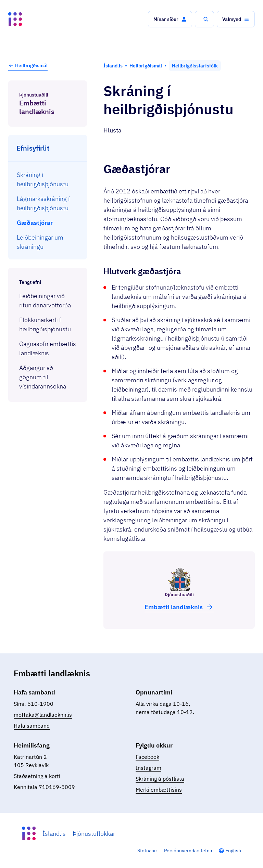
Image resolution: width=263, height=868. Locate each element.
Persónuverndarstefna (188, 851)
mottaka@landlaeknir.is (43, 715)
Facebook (147, 757)
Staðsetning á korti (37, 776)
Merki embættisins (159, 790)
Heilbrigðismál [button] (28, 65)
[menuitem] (48, 179)
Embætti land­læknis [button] (179, 607)
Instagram (148, 768)
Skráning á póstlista (160, 779)
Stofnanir (147, 851)
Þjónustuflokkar (94, 834)
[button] (170, 19)
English (233, 851)
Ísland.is (54, 834)
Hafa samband (32, 726)
